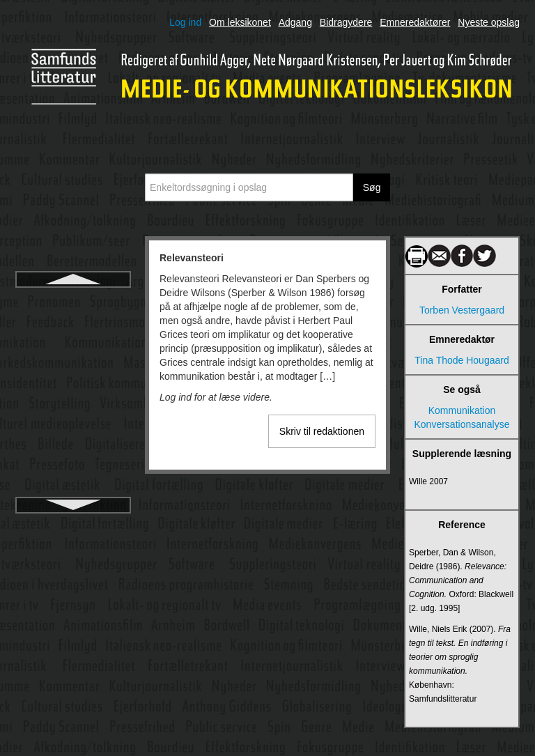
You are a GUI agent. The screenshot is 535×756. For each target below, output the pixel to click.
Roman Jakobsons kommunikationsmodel (73, 458)
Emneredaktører (415, 22)
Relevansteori (73, 301)
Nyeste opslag (489, 22)
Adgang (295, 22)
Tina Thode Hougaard (462, 360)
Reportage (73, 351)
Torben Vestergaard (462, 310)
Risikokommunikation (73, 401)
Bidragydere (346, 22)
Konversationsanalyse (462, 424)
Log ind (185, 22)
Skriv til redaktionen (322, 431)
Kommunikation (462, 410)
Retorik (73, 376)
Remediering (73, 326)
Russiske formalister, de (73, 491)
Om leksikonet (240, 22)
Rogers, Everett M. (73, 426)
